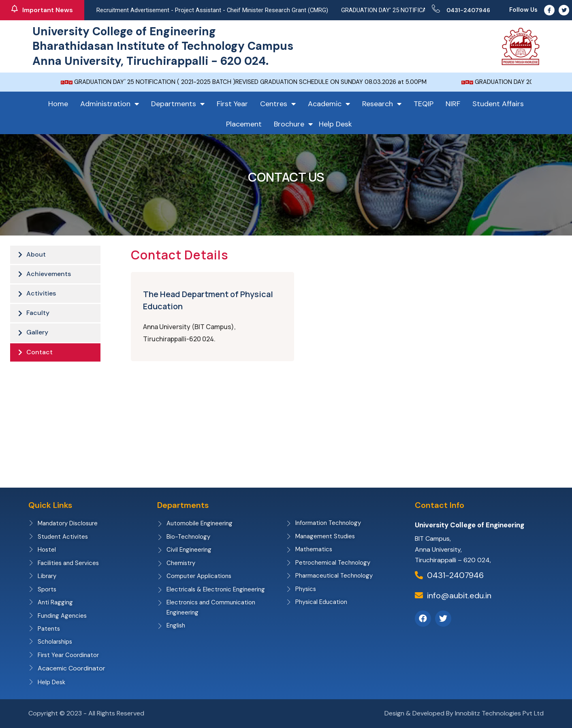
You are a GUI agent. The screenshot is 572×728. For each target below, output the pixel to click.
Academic (329, 104)
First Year (232, 104)
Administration (110, 104)
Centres (278, 104)
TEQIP (424, 104)
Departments (178, 104)
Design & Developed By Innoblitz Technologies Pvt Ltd (464, 714)
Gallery (37, 336)
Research (382, 104)
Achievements (49, 275)
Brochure (293, 124)
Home (58, 104)
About (36, 255)
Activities (41, 295)
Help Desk (335, 124)
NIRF (453, 104)
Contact (39, 356)
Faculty (38, 316)
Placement (244, 124)
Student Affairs (498, 104)
